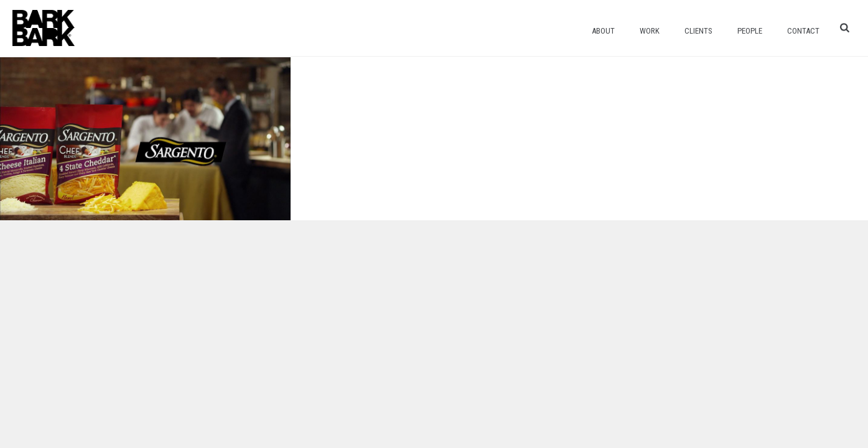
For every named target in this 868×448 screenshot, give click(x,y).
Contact (803, 31)
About (603, 31)
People (750, 31)
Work (650, 31)
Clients (698, 31)
